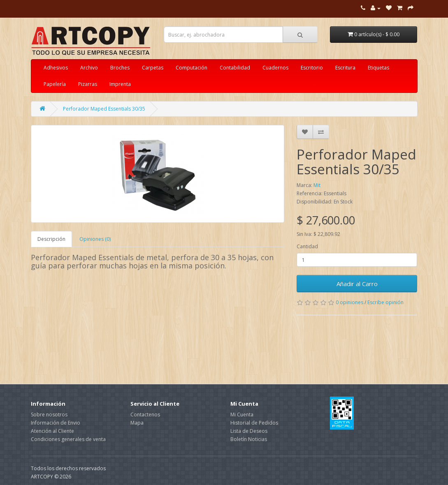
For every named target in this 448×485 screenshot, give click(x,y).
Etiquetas (378, 68)
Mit (317, 185)
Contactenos (145, 415)
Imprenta (120, 84)
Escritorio (312, 68)
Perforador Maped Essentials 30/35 (104, 109)
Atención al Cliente (52, 431)
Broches (120, 68)
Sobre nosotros (49, 415)
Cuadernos (275, 68)
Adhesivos (56, 68)
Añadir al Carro (357, 284)
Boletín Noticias (249, 439)
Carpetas (153, 68)
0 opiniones (349, 302)
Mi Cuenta (242, 415)
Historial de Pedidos (254, 423)
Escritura (345, 68)
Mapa (137, 423)
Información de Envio (56, 423)
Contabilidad (235, 68)
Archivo (89, 68)
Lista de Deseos (249, 431)
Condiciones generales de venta (68, 439)
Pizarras (88, 84)
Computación (192, 68)
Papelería (55, 84)
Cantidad (307, 246)
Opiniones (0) (95, 239)
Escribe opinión (385, 302)
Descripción (51, 239)
